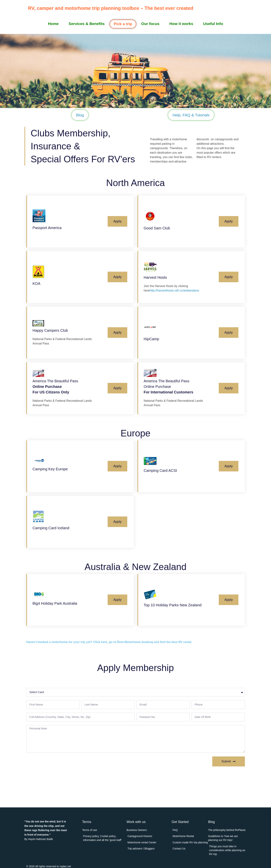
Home (53, 24)
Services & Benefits (87, 24)
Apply (117, 221)
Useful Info (213, 24)
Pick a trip (123, 24)
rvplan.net (65, 866)
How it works (181, 24)
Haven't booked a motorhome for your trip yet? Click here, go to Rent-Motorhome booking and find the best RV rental (109, 642)
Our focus (150, 24)
